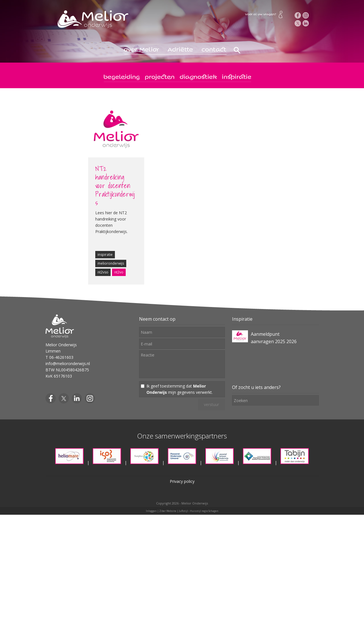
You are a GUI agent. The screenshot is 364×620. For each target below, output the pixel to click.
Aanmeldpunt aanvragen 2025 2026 (274, 338)
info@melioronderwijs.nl (68, 363)
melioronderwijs (111, 263)
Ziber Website (168, 511)
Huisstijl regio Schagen (204, 511)
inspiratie (105, 255)
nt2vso (103, 272)
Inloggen (151, 511)
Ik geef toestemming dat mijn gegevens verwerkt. (180, 389)
